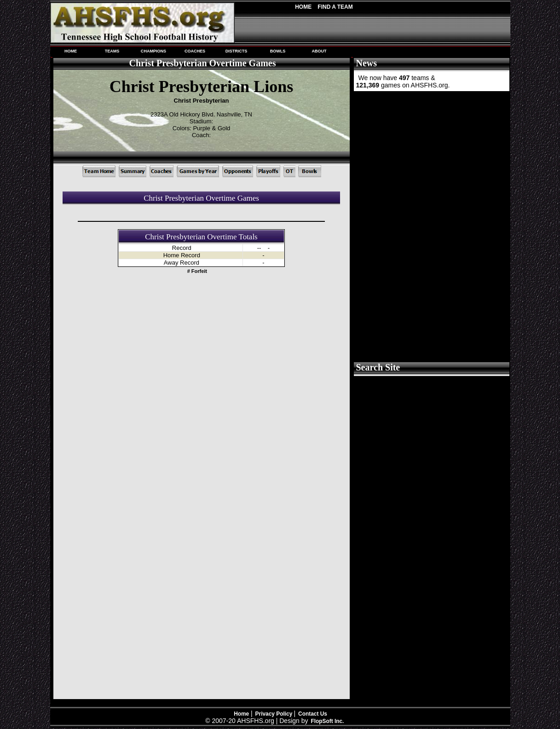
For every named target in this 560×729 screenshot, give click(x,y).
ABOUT (319, 51)
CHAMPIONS (153, 51)
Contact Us (313, 714)
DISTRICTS (237, 51)
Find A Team (335, 7)
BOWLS (278, 51)
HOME (71, 51)
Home (303, 7)
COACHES (195, 51)
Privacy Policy (275, 714)
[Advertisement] (431, 161)
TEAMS (112, 51)
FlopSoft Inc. (327, 721)
